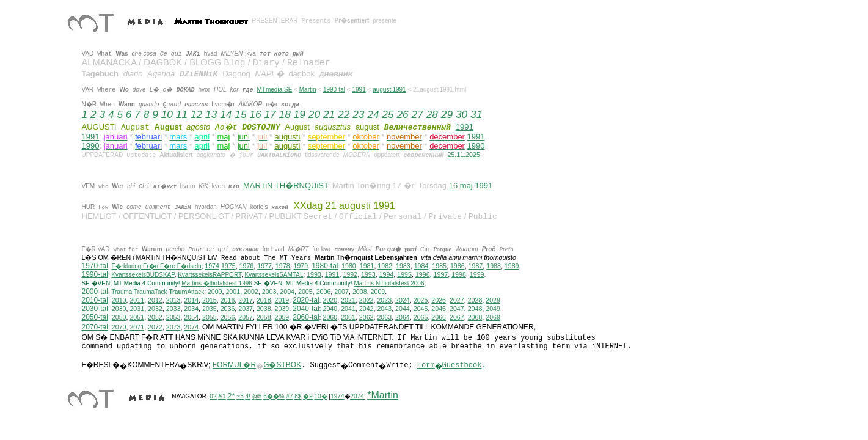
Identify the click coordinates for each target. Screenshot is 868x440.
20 (314, 114)
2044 (403, 309)
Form (426, 365)
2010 (119, 300)
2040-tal (306, 309)
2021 (348, 300)
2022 (367, 300)
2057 (246, 317)
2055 (210, 317)
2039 (282, 309)
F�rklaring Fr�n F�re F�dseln (156, 266)
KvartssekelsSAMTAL (274, 275)
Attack (186, 292)
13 (211, 114)
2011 (137, 300)
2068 (475, 317)
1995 (404, 274)
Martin (308, 90)
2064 (403, 317)
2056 (228, 317)
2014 (191, 300)
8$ (298, 396)
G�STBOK (282, 365)
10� (321, 396)
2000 (215, 291)
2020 (330, 300)
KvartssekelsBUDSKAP (143, 275)
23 (358, 114)
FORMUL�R (234, 365)
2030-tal (95, 309)
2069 (493, 317)
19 (300, 114)
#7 (289, 396)
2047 (457, 309)
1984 (421, 266)
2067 (457, 317)
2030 (119, 309)
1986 (458, 266)
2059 (282, 317)
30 (461, 114)
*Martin (383, 395)
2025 (421, 300)
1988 (494, 266)
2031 (137, 309)
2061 (348, 317)
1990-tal (334, 90)
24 (373, 114)
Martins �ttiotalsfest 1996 (217, 283)
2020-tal (306, 300)
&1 (222, 396)
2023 (384, 300)
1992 (350, 274)
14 (226, 114)
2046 (439, 309)
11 (182, 114)
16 (255, 114)
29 (447, 114)
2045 (421, 309)
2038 (264, 309)
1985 (439, 266)
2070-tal (95, 327)
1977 (264, 266)
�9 (308, 396)
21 (329, 114)
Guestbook (462, 365)
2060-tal (306, 317)
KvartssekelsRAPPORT (210, 275)
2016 (228, 300)
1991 (359, 90)
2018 (264, 300)
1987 (476, 266)
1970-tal (95, 266)
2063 (384, 317)
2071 (137, 327)
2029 (493, 300)
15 (240, 114)
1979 (301, 266)
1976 (247, 266)
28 (432, 114)
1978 (283, 266)
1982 (385, 266)
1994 (387, 274)
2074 (191, 327)
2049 (493, 309)
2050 (119, 317)
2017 (246, 300)
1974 (212, 266)
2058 (264, 317)
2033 (173, 309)
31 (476, 114)
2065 (421, 317)
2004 (287, 291)
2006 (324, 291)
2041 (348, 309)
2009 (378, 291)
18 (285, 114)
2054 (191, 317)
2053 (173, 317)
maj (466, 185)
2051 (137, 317)
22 (344, 114)
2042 (367, 309)
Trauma (122, 292)
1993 (368, 274)
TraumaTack (151, 292)
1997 (441, 274)
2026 (439, 300)
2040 (330, 309)
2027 (457, 300)
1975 (228, 266)
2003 (269, 291)
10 (167, 114)
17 (270, 114)
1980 (349, 266)
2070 (119, 327)
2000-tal (95, 291)
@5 (257, 396)
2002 (251, 291)
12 (196, 114)
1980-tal (325, 266)
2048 (475, 309)
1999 (477, 274)
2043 (384, 309)
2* (231, 396)
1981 (367, 266)
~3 (240, 396)
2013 (173, 300)
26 (402, 114)
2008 (360, 291)
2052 (155, 317)
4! (248, 396)
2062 (367, 317)
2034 (191, 309)
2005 (305, 291)
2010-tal (95, 300)
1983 (403, 266)
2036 (228, 309)
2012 (155, 300)
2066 (439, 317)
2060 (330, 317)
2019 (282, 300)
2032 (155, 309)
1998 (459, 274)
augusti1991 (389, 90)
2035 (210, 309)
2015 (210, 300)
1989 (512, 266)
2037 (246, 309)
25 (388, 114)
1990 (91, 146)
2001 (233, 291)
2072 (155, 327)
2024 (403, 300)
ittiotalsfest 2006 (389, 283)
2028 (475, 300)
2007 (341, 291)
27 (418, 114)
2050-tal (95, 317)
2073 (173, 327)
